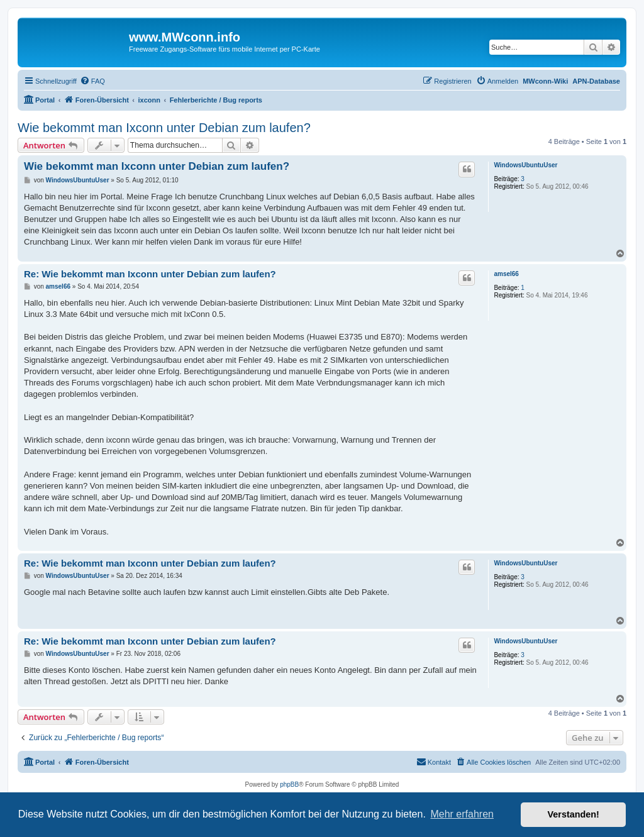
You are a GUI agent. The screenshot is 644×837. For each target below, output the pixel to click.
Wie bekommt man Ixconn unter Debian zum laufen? (164, 128)
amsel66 (506, 274)
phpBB (289, 784)
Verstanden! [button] (574, 814)
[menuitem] (92, 81)
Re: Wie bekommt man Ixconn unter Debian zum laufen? (150, 274)
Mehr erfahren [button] (462, 814)
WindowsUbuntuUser (525, 165)
